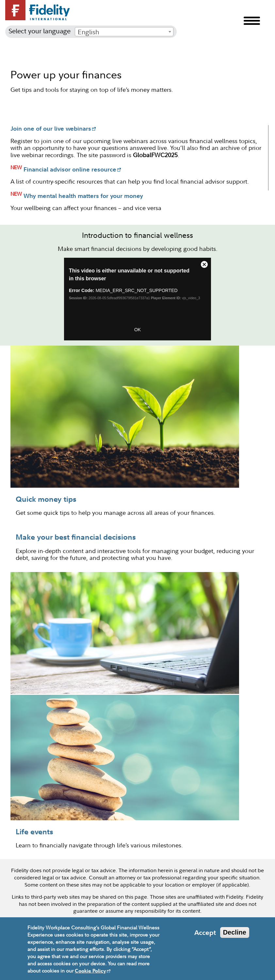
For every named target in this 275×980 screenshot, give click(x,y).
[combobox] (124, 32)
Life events (34, 831)
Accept (205, 932)
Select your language (40, 31)
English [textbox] (89, 32)
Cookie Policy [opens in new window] (90, 971)
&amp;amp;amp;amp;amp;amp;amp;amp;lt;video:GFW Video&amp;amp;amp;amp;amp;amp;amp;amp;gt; (137, 299)
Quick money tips (46, 499)
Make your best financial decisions (76, 537)
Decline (235, 932)
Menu (252, 21)
